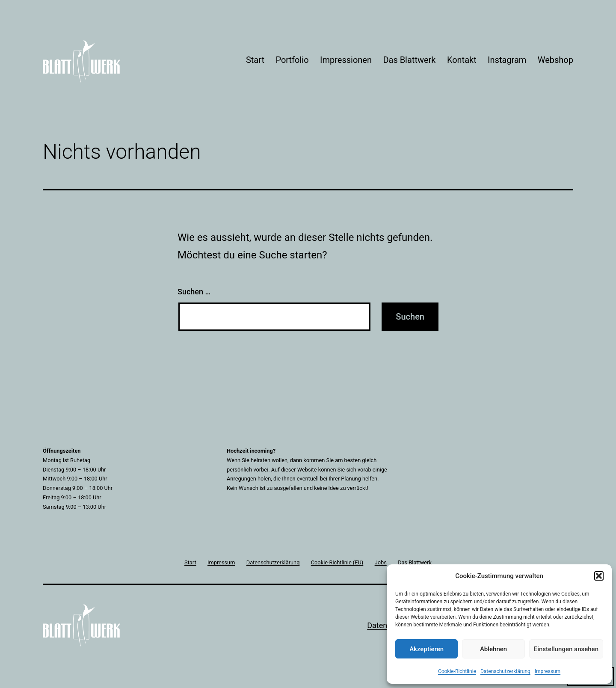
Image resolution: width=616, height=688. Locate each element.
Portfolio (292, 60)
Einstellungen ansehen (566, 649)
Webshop (555, 60)
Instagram (507, 60)
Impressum (548, 671)
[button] (599, 576)
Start (255, 60)
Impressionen (346, 60)
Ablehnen (493, 649)
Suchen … (194, 292)
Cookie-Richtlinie (457, 671)
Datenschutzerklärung (505, 671)
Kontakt (462, 60)
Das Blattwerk (409, 60)
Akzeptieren (426, 649)
